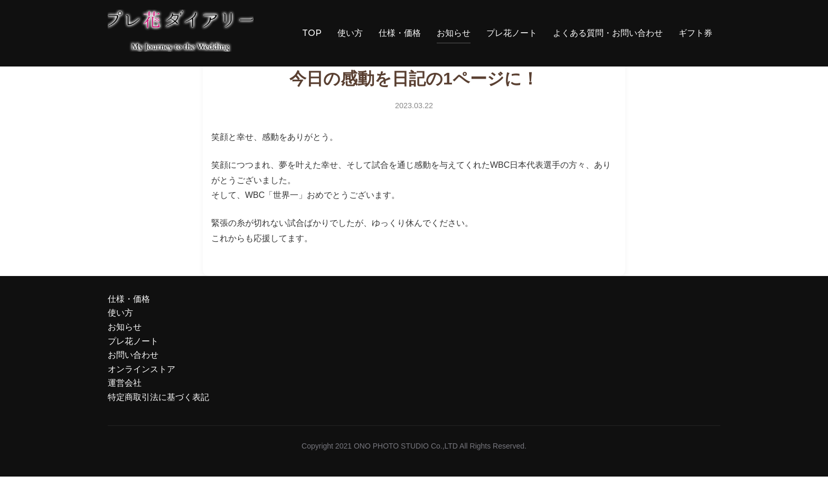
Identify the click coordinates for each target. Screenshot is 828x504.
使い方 (350, 33)
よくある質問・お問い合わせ (608, 33)
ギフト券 (695, 33)
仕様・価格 (400, 33)
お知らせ (454, 33)
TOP (308, 33)
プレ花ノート (512, 33)
